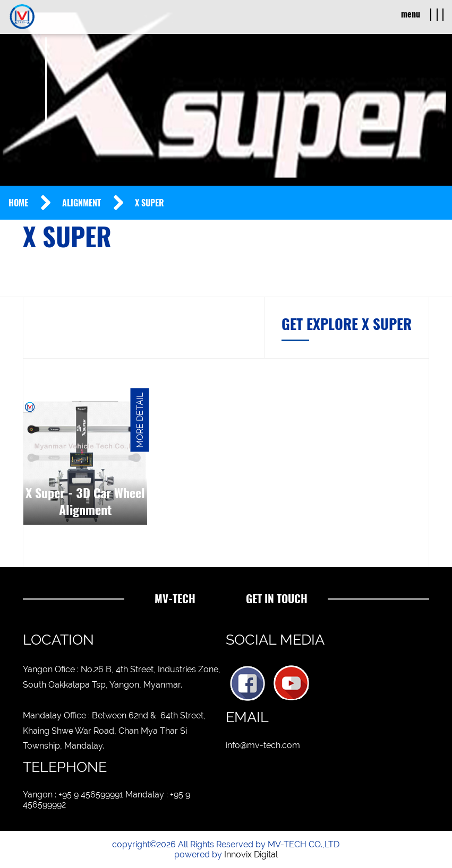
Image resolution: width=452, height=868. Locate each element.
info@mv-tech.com (263, 745)
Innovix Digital (251, 854)
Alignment (82, 203)
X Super (150, 203)
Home (18, 203)
